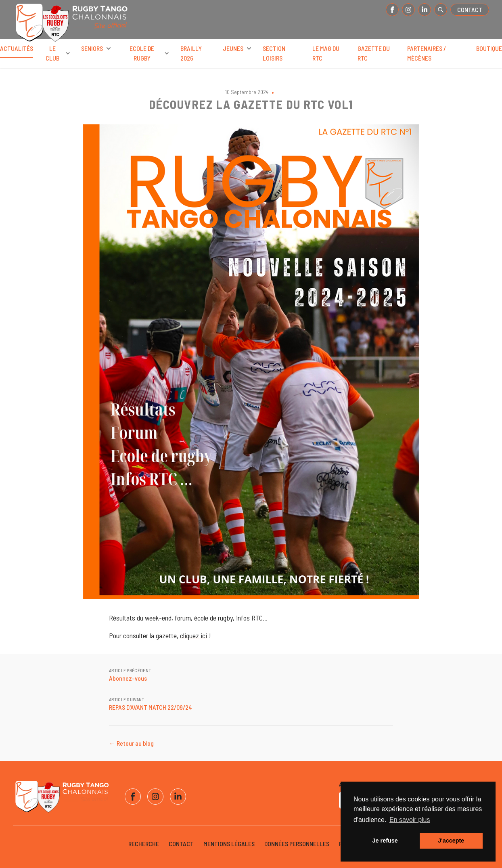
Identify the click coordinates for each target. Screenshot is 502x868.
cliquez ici (193, 635)
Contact (470, 9)
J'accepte (451, 841)
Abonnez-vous (128, 678)
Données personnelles (297, 844)
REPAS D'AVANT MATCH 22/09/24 (151, 707)
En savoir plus (410, 820)
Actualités (17, 51)
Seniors (97, 48)
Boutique (489, 48)
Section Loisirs (274, 53)
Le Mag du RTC (326, 53)
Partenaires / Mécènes (427, 53)
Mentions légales (229, 844)
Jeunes (238, 48)
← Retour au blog (131, 743)
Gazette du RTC (374, 53)
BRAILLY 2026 (191, 53)
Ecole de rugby (150, 53)
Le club (59, 53)
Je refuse (385, 841)
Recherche (144, 844)
